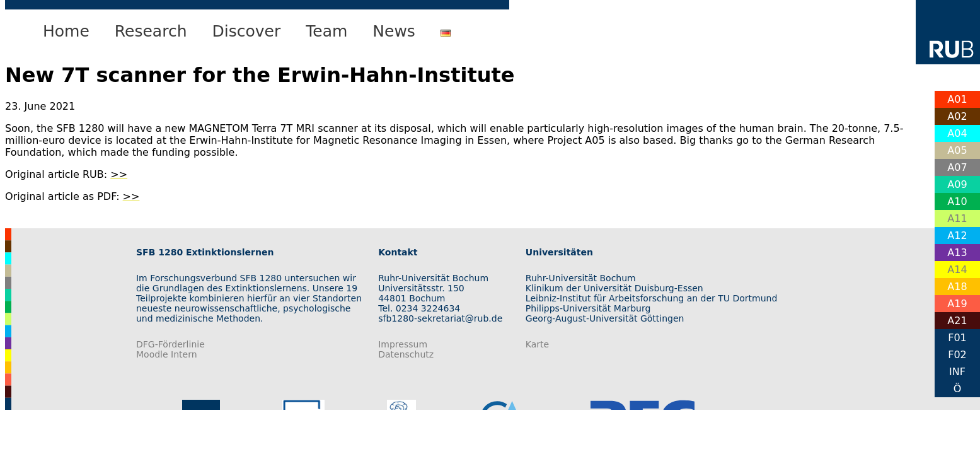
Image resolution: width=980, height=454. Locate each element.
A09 (957, 184)
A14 (957, 270)
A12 (957, 236)
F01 (957, 338)
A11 (957, 218)
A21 (957, 321)
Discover (247, 31)
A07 (957, 167)
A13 (957, 253)
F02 (957, 355)
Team (326, 31)
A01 (957, 99)
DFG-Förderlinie (170, 344)
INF (957, 372)
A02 (957, 116)
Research (151, 31)
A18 (957, 287)
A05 (957, 150)
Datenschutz (406, 354)
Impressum (403, 344)
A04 (957, 133)
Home (66, 31)
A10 (957, 201)
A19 (957, 304)
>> (119, 174)
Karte (537, 344)
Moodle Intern (167, 354)
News (394, 31)
